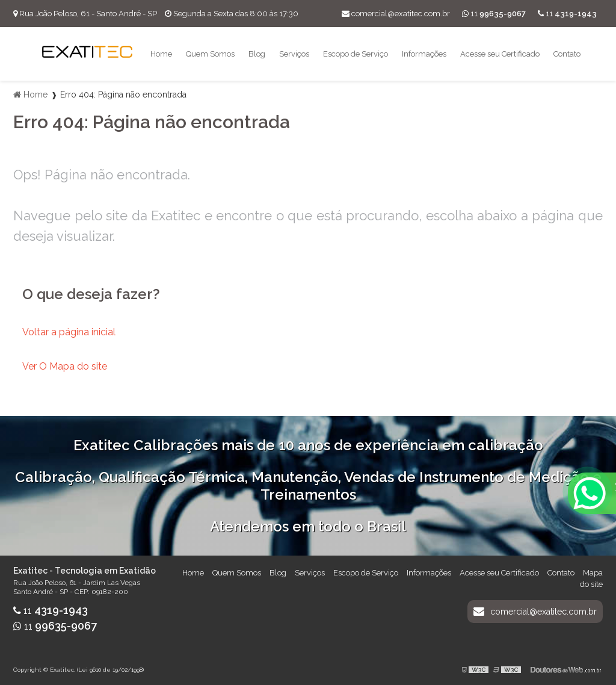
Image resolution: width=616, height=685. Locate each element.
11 (567, 14)
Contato (567, 54)
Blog (257, 54)
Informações (424, 54)
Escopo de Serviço (356, 54)
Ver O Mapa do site (65, 366)
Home (161, 54)
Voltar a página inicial (69, 332)
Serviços (294, 54)
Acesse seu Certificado (500, 54)
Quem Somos (210, 54)
